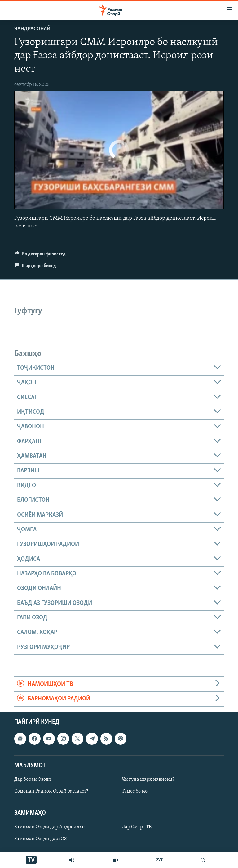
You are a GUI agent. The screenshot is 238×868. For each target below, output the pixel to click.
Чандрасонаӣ (32, 29)
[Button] (40, 255)
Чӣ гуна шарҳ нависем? (148, 780)
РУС (159, 860)
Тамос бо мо (135, 791)
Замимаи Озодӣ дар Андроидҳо (49, 827)
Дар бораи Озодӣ (33, 780)
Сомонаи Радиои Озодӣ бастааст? (51, 791)
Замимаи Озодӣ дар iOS (41, 839)
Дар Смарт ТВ (137, 827)
